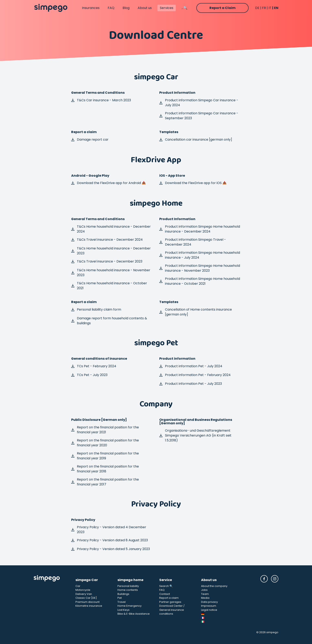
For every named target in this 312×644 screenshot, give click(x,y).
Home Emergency (129, 606)
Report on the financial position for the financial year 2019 (105, 456)
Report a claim (169, 598)
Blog (126, 8)
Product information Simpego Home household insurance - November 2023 (200, 268)
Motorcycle (83, 590)
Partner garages (170, 602)
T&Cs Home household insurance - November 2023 (111, 273)
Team (205, 594)
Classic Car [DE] (86, 598)
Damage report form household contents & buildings (109, 321)
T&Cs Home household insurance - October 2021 (109, 286)
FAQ (111, 8)
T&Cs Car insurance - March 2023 (101, 100)
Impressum (209, 606)
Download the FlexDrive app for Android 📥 (108, 183)
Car (78, 586)
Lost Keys (123, 610)
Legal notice (209, 610)
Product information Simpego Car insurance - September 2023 (199, 116)
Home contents (128, 590)
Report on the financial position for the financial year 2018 (105, 469)
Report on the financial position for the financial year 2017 (105, 482)
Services (167, 8)
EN (276, 8)
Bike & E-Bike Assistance (134, 614)
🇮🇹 (203, 622)
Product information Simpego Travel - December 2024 (193, 242)
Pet (120, 598)
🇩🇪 (203, 614)
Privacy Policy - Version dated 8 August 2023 (110, 540)
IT (270, 8)
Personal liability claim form (96, 309)
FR (264, 8)
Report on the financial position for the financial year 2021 (105, 430)
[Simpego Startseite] (51, 599)
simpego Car (87, 580)
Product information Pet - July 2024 (191, 366)
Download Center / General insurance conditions (172, 610)
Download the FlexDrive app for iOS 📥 (193, 183)
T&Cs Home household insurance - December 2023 (111, 251)
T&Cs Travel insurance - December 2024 (107, 240)
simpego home (130, 580)
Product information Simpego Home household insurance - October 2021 (200, 281)
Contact (165, 594)
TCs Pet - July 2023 (89, 375)
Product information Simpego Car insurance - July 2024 (199, 103)
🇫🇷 (203, 618)
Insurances (91, 8)
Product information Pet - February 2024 (195, 375)
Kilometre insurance (89, 606)
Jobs (204, 590)
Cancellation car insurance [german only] (196, 139)
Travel (122, 602)
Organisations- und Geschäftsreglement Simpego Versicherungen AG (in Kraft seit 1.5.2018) (195, 435)
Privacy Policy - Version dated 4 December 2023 (109, 530)
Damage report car (90, 139)
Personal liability (128, 586)
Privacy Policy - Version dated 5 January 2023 (111, 549)
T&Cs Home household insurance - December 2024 (111, 229)
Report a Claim (222, 8)
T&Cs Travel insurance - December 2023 (107, 261)
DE (257, 8)
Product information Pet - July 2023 (191, 384)
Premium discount (87, 602)
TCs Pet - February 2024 (94, 366)
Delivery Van (84, 594)
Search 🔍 (166, 586)
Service (166, 580)
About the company (214, 586)
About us (145, 8)
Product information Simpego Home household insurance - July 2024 (200, 255)
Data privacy (209, 602)
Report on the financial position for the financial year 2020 (105, 443)
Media (205, 598)
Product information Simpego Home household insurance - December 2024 (200, 229)
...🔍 (184, 8)
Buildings (123, 594)
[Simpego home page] (51, 8)
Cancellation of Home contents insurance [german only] (196, 312)
